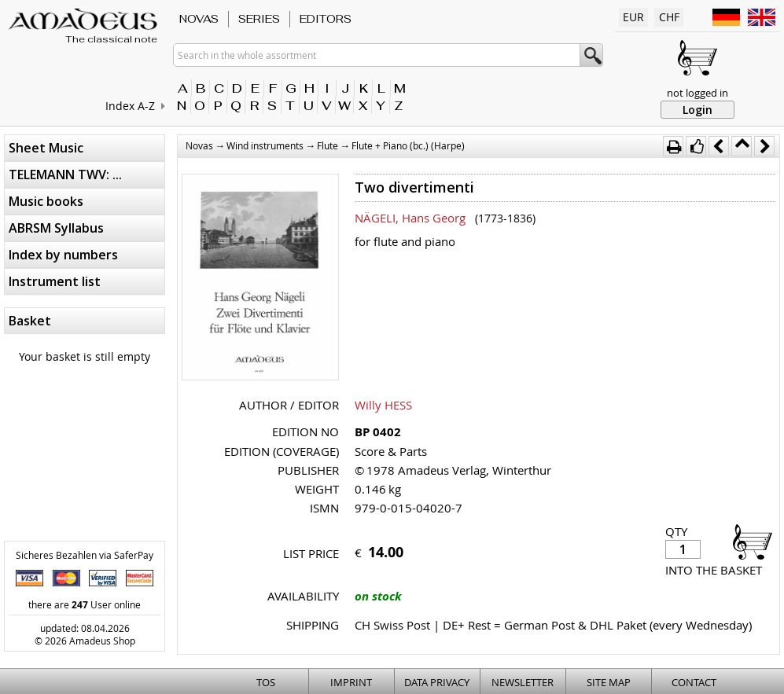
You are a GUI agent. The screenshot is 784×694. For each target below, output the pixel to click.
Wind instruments (265, 145)
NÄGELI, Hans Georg (410, 218)
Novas (199, 19)
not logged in (698, 93)
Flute (328, 145)
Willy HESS (383, 405)
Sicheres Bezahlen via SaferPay (85, 555)
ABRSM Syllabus (56, 228)
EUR (633, 17)
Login (698, 110)
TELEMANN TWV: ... (65, 174)
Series (259, 19)
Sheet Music (46, 148)
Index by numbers (63, 255)
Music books (46, 201)
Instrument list (55, 281)
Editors (326, 19)
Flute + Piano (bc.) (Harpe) (408, 145)
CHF (669, 17)
